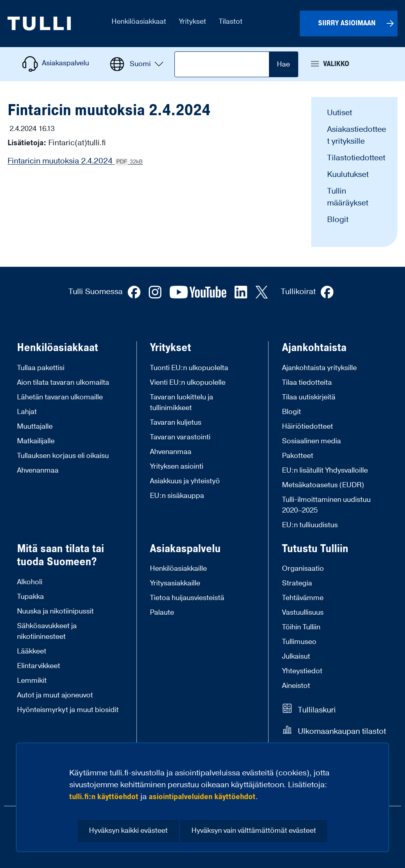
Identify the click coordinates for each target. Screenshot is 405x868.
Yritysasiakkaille (175, 583)
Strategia (297, 583)
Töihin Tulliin (301, 627)
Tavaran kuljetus (176, 423)
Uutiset (340, 113)
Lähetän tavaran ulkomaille (60, 397)
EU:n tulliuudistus (310, 525)
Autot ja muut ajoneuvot (55, 695)
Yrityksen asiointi (177, 466)
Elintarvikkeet (39, 666)
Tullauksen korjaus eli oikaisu (63, 456)
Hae (283, 64)
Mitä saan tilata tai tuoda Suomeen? (61, 556)
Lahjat (27, 412)
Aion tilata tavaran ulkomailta (63, 383)
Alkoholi (30, 582)
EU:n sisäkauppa (177, 496)
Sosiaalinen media (311, 441)
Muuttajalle (35, 426)
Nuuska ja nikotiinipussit (55, 611)
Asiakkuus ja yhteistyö (185, 481)
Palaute (162, 613)
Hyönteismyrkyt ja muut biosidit (68, 710)
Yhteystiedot (302, 671)
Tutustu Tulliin (315, 549)
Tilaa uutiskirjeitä (309, 397)
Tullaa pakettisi (41, 368)
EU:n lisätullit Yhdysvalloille (325, 470)
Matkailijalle (36, 441)
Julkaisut (296, 656)
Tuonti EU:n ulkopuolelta (189, 368)
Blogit (338, 220)
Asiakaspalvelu (185, 549)
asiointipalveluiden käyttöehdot (202, 797)
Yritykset (170, 348)
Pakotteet (298, 456)
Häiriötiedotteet (308, 426)
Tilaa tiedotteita (307, 383)
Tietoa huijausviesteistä (187, 598)
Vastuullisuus (303, 613)
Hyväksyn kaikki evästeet (128, 831)
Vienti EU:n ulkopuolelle (188, 383)
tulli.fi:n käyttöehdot (104, 797)
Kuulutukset (348, 175)
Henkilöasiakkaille (178, 569)
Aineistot (296, 686)
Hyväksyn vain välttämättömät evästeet (254, 831)
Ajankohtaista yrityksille (319, 368)
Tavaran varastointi (180, 437)
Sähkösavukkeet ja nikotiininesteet (47, 631)
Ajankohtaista (314, 348)
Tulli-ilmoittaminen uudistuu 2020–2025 (326, 505)
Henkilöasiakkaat (58, 348)
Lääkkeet (32, 651)
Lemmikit (32, 681)
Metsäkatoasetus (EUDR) (323, 485)
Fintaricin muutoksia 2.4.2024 (75, 161)
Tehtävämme (303, 598)
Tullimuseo (299, 642)
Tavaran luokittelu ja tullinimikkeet (182, 403)
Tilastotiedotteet (356, 158)
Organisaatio (303, 569)
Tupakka (30, 597)
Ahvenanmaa (38, 470)
